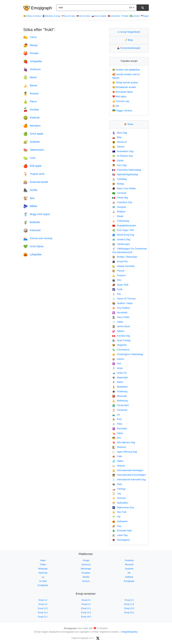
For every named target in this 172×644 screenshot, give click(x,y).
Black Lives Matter (124, 188)
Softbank (129, 577)
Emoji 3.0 (129, 600)
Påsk (117, 424)
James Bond (121, 326)
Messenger (86, 569)
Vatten (118, 461)
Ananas (31, 93)
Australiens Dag (123, 151)
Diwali (118, 216)
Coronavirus (121, 350)
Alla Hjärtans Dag (124, 442)
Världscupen (121, 244)
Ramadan (120, 429)
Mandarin (32, 126)
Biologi (118, 184)
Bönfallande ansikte (124, 87)
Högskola (119, 345)
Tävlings (119, 489)
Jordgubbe (33, 61)
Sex (117, 438)
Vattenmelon (34, 150)
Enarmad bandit (36, 182)
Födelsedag (121, 221)
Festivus (119, 275)
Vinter (118, 368)
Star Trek (119, 512)
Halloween (120, 521)
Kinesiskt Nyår (122, 531)
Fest (117, 419)
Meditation (120, 387)
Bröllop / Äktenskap (125, 257)
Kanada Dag (121, 336)
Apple (43, 560)
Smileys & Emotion (32, 16)
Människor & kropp (51, 16)
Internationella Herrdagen (128, 470)
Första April (120, 405)
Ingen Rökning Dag (125, 452)
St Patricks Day (122, 156)
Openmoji (43, 573)
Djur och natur (68, 16)
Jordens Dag (121, 239)
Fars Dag (119, 165)
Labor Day (120, 535)
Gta (116, 294)
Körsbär (31, 110)
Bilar (117, 137)
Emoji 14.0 (86, 613)
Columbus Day (122, 202)
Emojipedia (43, 585)
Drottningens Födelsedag (128, 354)
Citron (30, 37)
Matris (118, 382)
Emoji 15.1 (43, 617)
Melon (30, 77)
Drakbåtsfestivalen (124, 226)
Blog (129, 40)
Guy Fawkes (121, 308)
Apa (29, 198)
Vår (116, 517)
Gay (117, 526)
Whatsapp (43, 569)
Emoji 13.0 (129, 608)
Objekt (125, 16)
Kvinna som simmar (38, 238)
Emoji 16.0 (86, 617)
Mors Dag (120, 133)
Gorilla (30, 190)
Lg (43, 577)
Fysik (117, 289)
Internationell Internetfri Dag (129, 480)
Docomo (86, 581)
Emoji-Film (120, 262)
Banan (30, 85)
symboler (135, 16)
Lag (116, 493)
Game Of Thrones (124, 299)
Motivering (120, 401)
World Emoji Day (123, 235)
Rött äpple (32, 166)
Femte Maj (120, 198)
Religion (119, 212)
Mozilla (86, 577)
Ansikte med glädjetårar (126, 70)
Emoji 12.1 (86, 608)
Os (116, 415)
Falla (117, 456)
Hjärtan (118, 331)
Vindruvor (32, 69)
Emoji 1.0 (43, 600)
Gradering (120, 391)
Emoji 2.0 (86, 600)
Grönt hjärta (33, 246)
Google (86, 560)
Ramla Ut (119, 142)
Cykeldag (119, 179)
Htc (129, 573)
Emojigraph (42, 8)
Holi (117, 364)
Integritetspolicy (130, 632)
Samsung (86, 565)
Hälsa (118, 433)
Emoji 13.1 (43, 613)
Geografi (119, 207)
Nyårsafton (120, 503)
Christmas (120, 410)
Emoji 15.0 (129, 613)
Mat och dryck (83, 16)
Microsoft (129, 565)
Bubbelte (32, 222)
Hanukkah (120, 313)
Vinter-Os (119, 373)
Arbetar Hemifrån (123, 266)
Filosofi (118, 271)
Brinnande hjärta (122, 92)
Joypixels (129, 569)
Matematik (120, 378)
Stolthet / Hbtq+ (123, 303)
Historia (118, 466)
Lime (29, 158)
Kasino (118, 359)
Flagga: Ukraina (122, 111)
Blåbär (30, 206)
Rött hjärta (119, 97)
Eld (116, 106)
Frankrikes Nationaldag (127, 170)
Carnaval (119, 193)
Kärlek (118, 161)
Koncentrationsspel (129, 48)
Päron (30, 101)
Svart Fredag (121, 340)
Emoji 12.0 (43, 608)
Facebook (129, 560)
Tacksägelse (121, 540)
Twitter (43, 565)
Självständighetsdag (125, 174)
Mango (31, 45)
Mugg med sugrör (37, 214)
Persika (31, 53)
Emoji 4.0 (43, 604)
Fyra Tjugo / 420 (123, 230)
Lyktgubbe (32, 254)
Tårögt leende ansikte (125, 83)
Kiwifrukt (31, 118)
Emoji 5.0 (86, 604)
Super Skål (120, 285)
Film (117, 280)
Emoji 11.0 (129, 604)
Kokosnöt (32, 230)
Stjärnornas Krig (123, 507)
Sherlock (119, 447)
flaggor (145, 16)
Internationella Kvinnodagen (129, 475)
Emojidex (86, 573)
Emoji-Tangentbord (129, 32)
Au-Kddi (43, 581)
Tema (129, 124)
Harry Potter (121, 317)
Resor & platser (99, 16)
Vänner (118, 147)
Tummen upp (121, 101)
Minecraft (119, 396)
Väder (118, 322)
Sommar (119, 498)
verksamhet (114, 16)
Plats (117, 484)
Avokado (32, 142)
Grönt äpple (33, 134)
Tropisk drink (34, 174)
